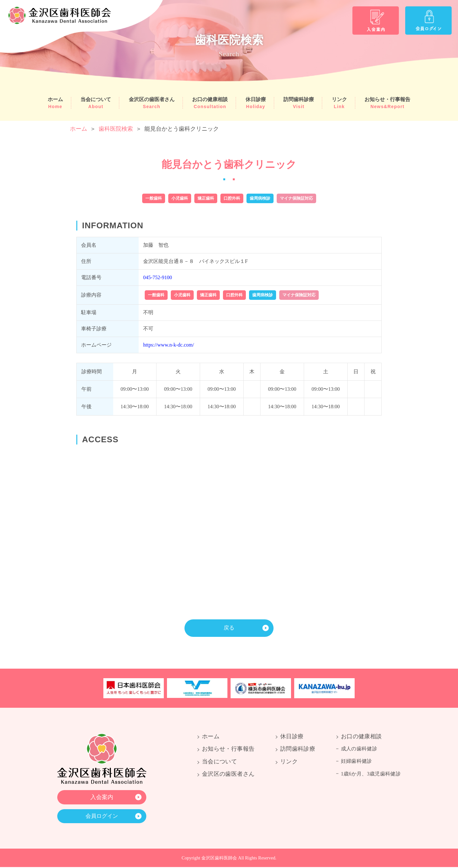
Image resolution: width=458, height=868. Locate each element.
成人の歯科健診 (359, 749)
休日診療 (256, 103)
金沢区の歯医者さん (152, 103)
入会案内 (102, 797)
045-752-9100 (158, 277)
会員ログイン (102, 817)
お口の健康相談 (210, 103)
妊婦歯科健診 (357, 762)
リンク (339, 103)
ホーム (55, 103)
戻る (229, 628)
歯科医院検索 (116, 129)
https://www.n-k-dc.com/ (169, 345)
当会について (96, 103)
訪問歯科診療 (299, 103)
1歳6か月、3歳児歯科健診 (371, 774)
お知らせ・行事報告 (387, 103)
